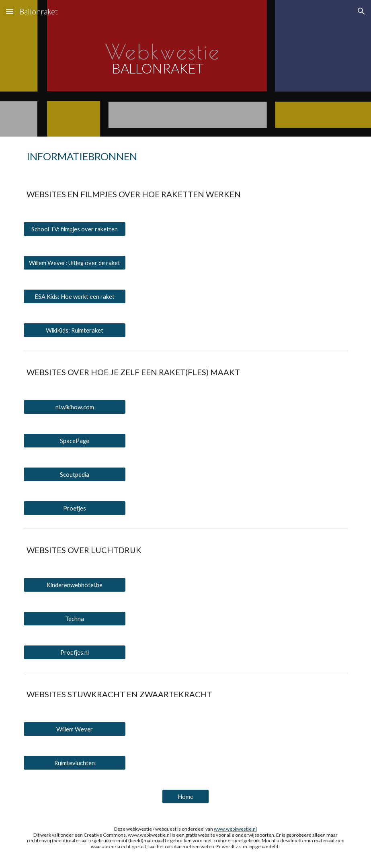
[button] (10, 11)
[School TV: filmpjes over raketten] (75, 229)
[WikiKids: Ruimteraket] (75, 330)
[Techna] (75, 619)
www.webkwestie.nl (235, 829)
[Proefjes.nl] (75, 652)
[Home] (185, 797)
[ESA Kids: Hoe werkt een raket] (75, 296)
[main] (158, 68)
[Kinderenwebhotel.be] (75, 585)
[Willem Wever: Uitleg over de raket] (75, 263)
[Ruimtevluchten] (75, 763)
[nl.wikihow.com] (75, 407)
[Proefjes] (75, 508)
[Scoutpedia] (75, 474)
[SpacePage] (75, 441)
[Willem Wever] (75, 729)
